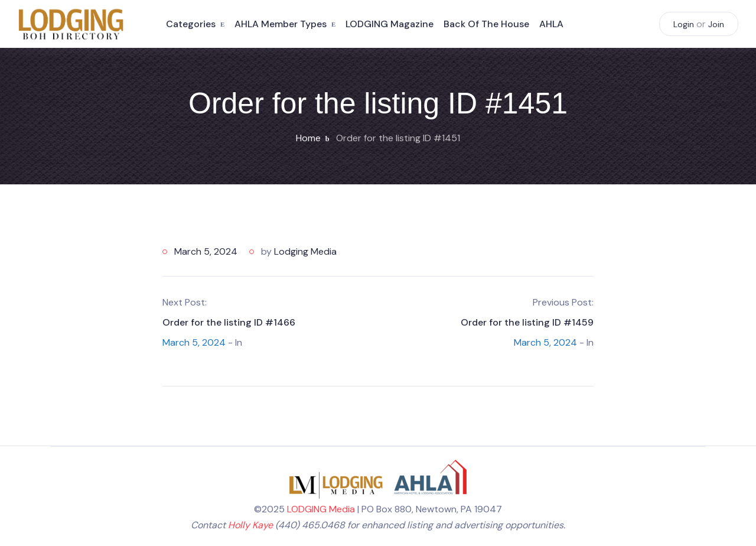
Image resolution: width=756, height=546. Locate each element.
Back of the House (486, 24)
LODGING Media (321, 509)
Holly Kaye (250, 525)
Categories (191, 24)
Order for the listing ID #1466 (229, 322)
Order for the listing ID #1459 (527, 322)
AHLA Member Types (281, 24)
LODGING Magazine (390, 24)
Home (308, 138)
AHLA (551, 24)
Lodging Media (305, 251)
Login (684, 24)
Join (716, 24)
